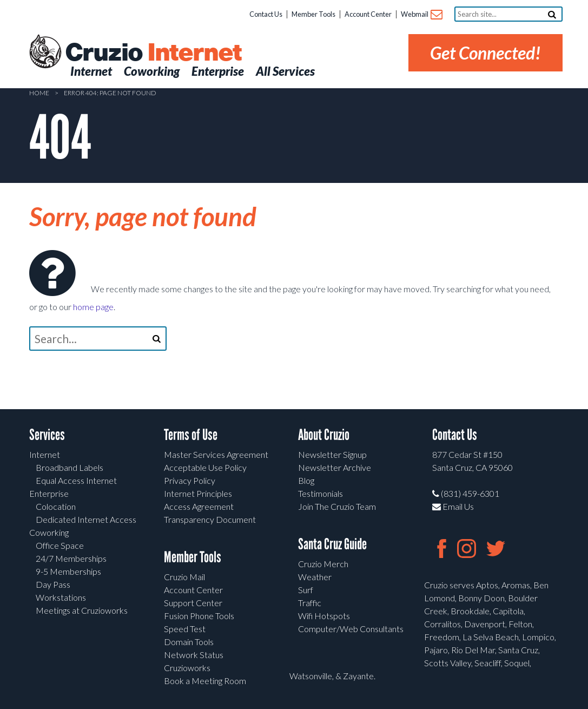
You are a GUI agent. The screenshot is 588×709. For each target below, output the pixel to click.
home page (93, 307)
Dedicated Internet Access (86, 519)
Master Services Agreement (216, 454)
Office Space (60, 545)
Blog (306, 480)
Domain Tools (189, 642)
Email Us (453, 506)
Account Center (368, 14)
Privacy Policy (190, 480)
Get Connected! (485, 53)
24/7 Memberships (71, 558)
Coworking (49, 532)
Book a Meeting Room (205, 681)
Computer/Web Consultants (351, 629)
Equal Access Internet (76, 480)
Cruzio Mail (184, 577)
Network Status (194, 655)
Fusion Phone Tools (199, 616)
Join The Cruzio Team (337, 506)
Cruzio (153, 53)
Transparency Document (210, 519)
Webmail (421, 15)
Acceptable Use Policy (205, 467)
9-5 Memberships (68, 571)
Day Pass (53, 584)
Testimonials (321, 493)
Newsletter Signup (332, 454)
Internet (45, 454)
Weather (315, 577)
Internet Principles (198, 493)
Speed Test (185, 629)
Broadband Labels (70, 467)
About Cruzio (324, 435)
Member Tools (313, 14)
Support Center (193, 603)
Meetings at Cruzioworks (82, 610)
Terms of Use (191, 435)
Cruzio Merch (323, 564)
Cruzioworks (187, 668)
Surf (306, 590)
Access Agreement (199, 506)
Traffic (310, 603)
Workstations (61, 597)
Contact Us (266, 14)
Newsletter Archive (335, 467)
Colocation (56, 506)
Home (39, 93)
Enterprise (49, 493)
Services (47, 435)
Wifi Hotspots (324, 616)
